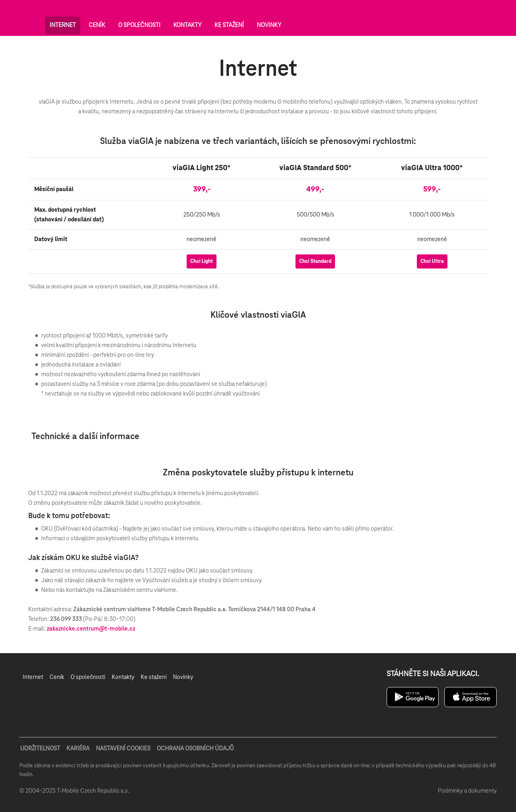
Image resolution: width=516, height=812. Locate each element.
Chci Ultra (432, 261)
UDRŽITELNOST (40, 749)
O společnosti (139, 25)
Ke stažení (229, 25)
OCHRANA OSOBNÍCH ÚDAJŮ (195, 749)
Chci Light (202, 261)
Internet (63, 25)
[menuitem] (33, 677)
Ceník (97, 25)
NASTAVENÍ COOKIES (123, 749)
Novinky (269, 25)
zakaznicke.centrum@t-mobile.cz (91, 629)
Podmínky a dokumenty (467, 791)
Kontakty (187, 25)
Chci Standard (315, 261)
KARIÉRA (78, 749)
